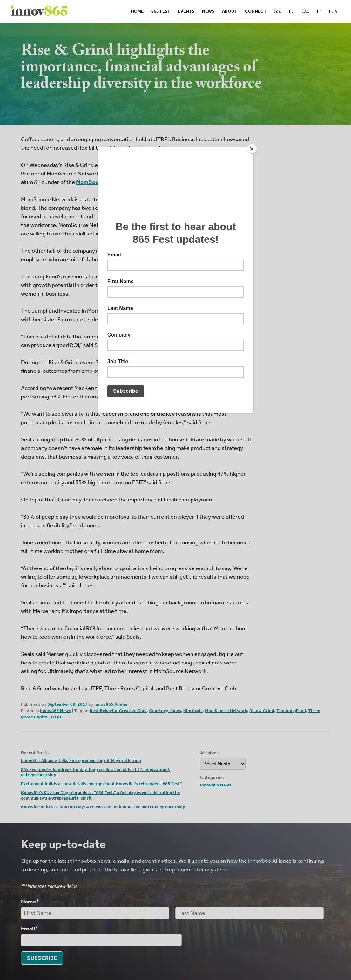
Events (186, 11)
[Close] (252, 149)
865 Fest (161, 11)
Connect (256, 11)
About (230, 11)
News (208, 11)
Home (137, 11)
